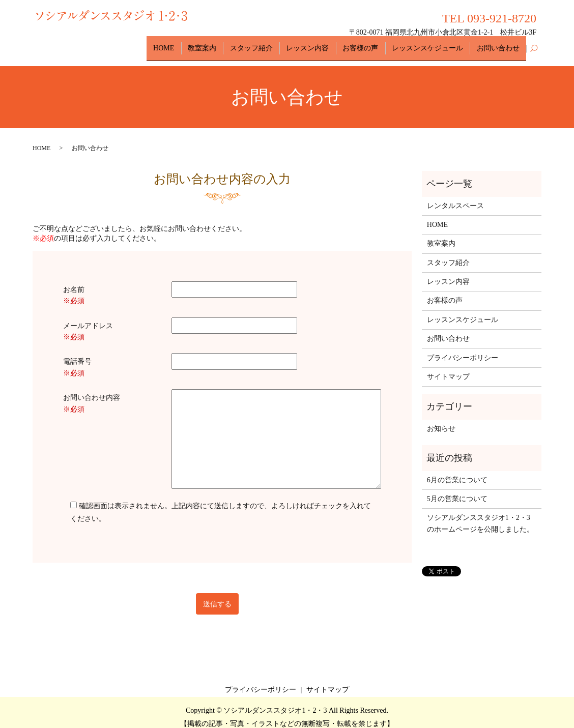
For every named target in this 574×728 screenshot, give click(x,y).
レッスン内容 (325, 43)
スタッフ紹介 (274, 43)
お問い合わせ (501, 43)
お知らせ (441, 419)
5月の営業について (457, 490)
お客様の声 (373, 43)
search (534, 44)
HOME (197, 43)
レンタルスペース (455, 197)
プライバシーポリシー (463, 349)
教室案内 (230, 43)
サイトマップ (448, 368)
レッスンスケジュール (435, 43)
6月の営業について (457, 471)
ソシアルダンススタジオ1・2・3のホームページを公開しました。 (480, 515)
